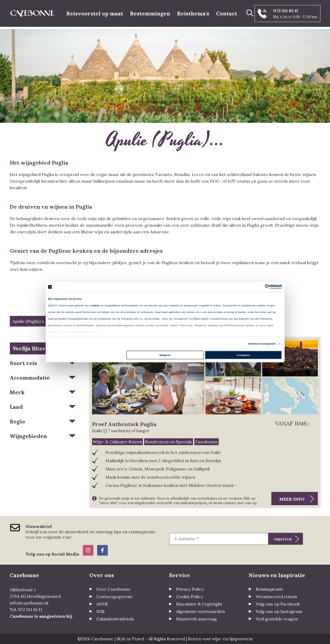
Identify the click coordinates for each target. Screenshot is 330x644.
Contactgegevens (114, 596)
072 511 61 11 (286, 11)
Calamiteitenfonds (115, 619)
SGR (100, 611)
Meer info (292, 499)
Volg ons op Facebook (278, 604)
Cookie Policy (189, 596)
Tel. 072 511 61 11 (26, 609)
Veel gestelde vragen (277, 619)
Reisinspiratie (269, 589)
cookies (95, 306)
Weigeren (165, 355)
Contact (227, 13)
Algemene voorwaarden (200, 611)
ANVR (102, 604)
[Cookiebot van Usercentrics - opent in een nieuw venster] (259, 287)
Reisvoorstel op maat (95, 13)
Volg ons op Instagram (279, 611)
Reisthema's (193, 13)
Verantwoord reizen (276, 596)
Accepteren (243, 355)
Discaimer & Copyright (199, 604)
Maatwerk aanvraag (196, 619)
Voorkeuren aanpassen (262, 344)
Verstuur (283, 539)
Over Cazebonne (113, 589)
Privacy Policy (190, 589)
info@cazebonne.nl (29, 603)
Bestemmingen (150, 13)
